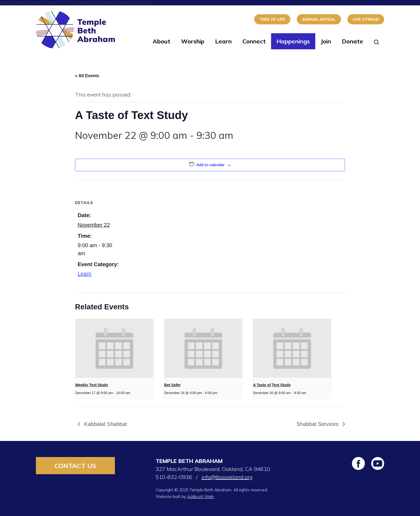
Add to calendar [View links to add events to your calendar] (211, 165)
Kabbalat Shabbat (105, 424)
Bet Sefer (172, 385)
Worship (193, 41)
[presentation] (114, 348)
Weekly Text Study (92, 385)
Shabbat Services (318, 424)
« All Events (87, 76)
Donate (352, 41)
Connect (254, 41)
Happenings (293, 41)
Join (326, 41)
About (162, 41)
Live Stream (366, 19)
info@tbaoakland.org (227, 477)
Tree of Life (272, 19)
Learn (223, 41)
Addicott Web (200, 497)
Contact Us (75, 466)
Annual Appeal (319, 19)
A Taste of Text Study (272, 385)
